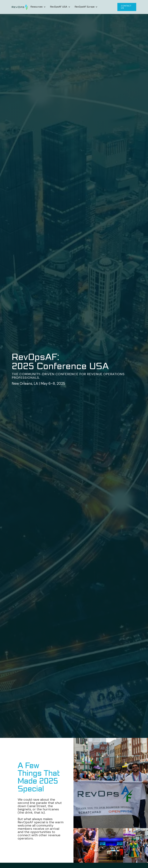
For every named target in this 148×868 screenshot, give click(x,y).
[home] (20, 7)
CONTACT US (126, 7)
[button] (38, 7)
